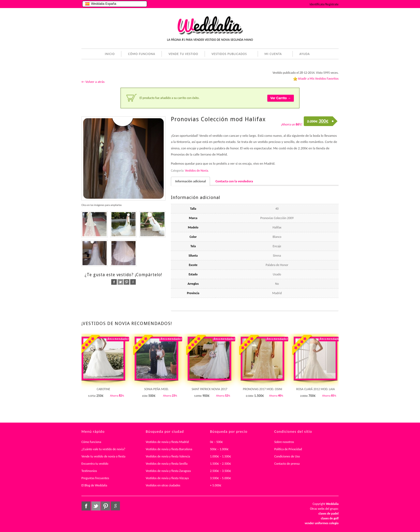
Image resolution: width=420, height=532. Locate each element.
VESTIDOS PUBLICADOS (228, 54)
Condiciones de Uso (287, 456)
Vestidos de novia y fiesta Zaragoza (168, 471)
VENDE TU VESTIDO (183, 54)
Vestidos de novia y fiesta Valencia (168, 456)
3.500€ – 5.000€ (220, 478)
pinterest (127, 282)
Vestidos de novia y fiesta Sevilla (167, 464)
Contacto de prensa (287, 464)
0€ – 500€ (216, 442)
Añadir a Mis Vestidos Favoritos (318, 79)
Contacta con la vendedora (234, 181)
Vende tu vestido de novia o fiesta (103, 456)
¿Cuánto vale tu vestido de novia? (103, 449)
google (133, 282)
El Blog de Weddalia (94, 485)
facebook (114, 282)
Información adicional (190, 181)
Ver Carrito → (281, 98)
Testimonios (89, 471)
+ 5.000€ (216, 485)
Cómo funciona (91, 442)
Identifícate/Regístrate (324, 4)
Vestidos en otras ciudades (163, 485)
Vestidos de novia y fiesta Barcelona (169, 449)
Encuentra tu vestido (95, 464)
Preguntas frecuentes (95, 478)
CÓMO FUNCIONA (142, 54)
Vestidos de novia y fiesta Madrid (167, 442)
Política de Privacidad (288, 449)
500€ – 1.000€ (219, 449)
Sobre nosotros (284, 442)
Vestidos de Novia (196, 171)
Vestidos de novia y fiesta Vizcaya (167, 478)
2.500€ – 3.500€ (220, 471)
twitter (120, 282)
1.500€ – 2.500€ (220, 464)
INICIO (110, 54)
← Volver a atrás (93, 82)
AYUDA (304, 54)
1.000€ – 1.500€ (220, 456)
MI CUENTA (272, 54)
